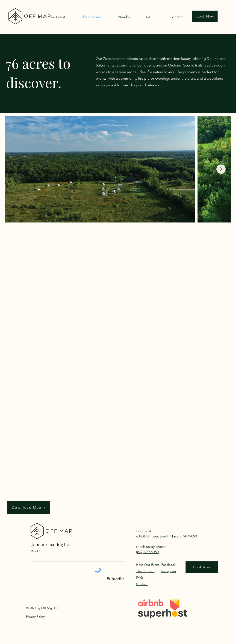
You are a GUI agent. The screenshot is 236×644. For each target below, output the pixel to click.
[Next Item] (221, 169)
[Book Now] (205, 16)
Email (35, 551)
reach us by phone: (152, 547)
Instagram (169, 571)
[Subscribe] (114, 579)
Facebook (168, 565)
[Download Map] (29, 507)
